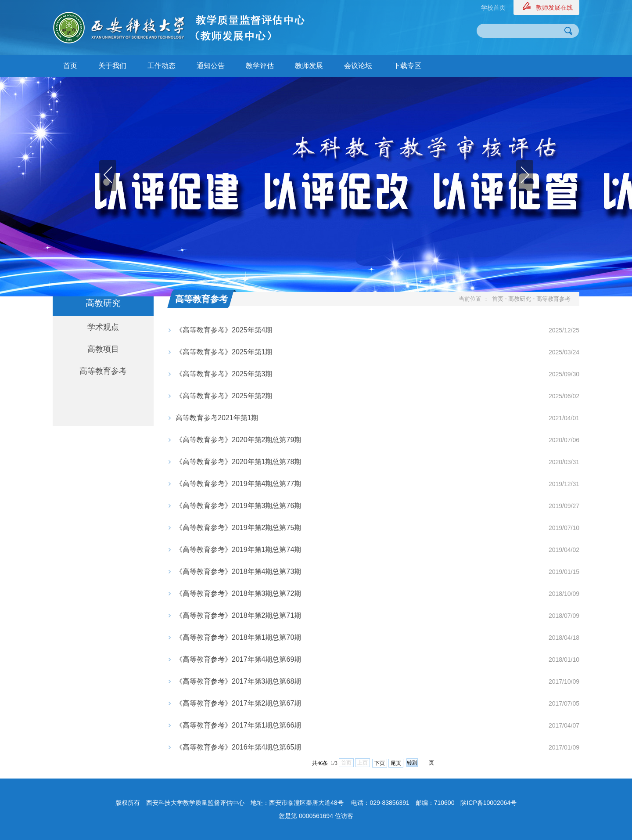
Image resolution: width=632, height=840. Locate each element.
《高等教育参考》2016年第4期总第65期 (238, 747)
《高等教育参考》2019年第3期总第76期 (238, 506)
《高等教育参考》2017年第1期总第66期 (238, 725)
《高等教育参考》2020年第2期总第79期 (238, 440)
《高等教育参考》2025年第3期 (224, 374)
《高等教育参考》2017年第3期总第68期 (238, 681)
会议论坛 (358, 66)
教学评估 (260, 66)
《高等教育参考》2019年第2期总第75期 (238, 528)
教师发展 (309, 66)
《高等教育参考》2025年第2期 (224, 396)
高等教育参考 (103, 371)
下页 (380, 763)
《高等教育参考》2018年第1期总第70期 (238, 637)
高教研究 (520, 299)
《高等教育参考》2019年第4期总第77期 (238, 484)
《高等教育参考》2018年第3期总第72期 (238, 593)
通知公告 (211, 66)
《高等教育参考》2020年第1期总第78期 (238, 462)
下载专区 (407, 66)
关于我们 (112, 66)
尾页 (396, 763)
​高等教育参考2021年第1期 (217, 418)
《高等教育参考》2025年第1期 (224, 352)
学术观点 (103, 327)
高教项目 (103, 349)
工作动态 (162, 66)
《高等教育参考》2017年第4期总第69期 (238, 659)
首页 (70, 66)
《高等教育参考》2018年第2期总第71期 (238, 615)
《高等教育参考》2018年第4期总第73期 (238, 571)
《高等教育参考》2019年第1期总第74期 (238, 550)
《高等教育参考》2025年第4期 (224, 330)
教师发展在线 (554, 7)
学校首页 (493, 7)
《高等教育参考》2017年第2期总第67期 (238, 703)
